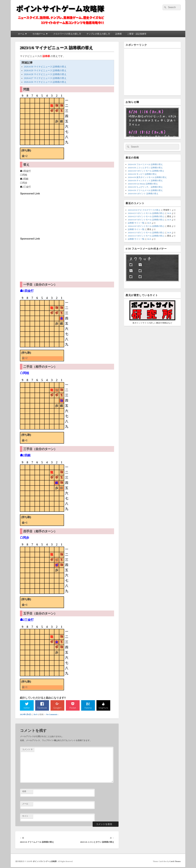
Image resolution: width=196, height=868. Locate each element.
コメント (27, 750)
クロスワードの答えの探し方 (67, 34)
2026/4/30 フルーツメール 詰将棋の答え (145, 164)
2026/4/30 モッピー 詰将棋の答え (142, 174)
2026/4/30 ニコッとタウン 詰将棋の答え (145, 168)
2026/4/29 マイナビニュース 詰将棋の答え (45, 70)
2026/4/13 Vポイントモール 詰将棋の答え (146, 233)
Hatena (88, 708)
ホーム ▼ (22, 34)
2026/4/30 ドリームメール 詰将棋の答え (145, 190)
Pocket (73, 708)
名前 (24, 792)
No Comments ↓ (53, 715)
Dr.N (36, 715)
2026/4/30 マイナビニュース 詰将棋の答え (45, 67)
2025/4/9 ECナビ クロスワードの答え (144, 210)
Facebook (42, 708)
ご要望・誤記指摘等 (137, 34)
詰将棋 (119, 34)
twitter (27, 708)
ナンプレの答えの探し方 (98, 34)
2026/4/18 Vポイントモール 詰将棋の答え (146, 220)
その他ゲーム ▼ (40, 34)
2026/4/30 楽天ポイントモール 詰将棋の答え (147, 177)
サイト (25, 816)
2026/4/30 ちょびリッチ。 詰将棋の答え (145, 187)
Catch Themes (175, 862)
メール (25, 804)
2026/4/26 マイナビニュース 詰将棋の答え (45, 82)
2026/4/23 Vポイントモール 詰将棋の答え (146, 213)
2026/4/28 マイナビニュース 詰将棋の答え (45, 74)
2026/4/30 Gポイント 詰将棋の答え (143, 194)
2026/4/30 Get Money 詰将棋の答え (143, 184)
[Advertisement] (43, 216)
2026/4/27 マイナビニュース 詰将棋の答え (45, 78)
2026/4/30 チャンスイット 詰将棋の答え (145, 180)
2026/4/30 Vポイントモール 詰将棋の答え (146, 171)
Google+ (57, 708)
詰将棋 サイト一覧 (136, 223)
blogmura (103, 708)
